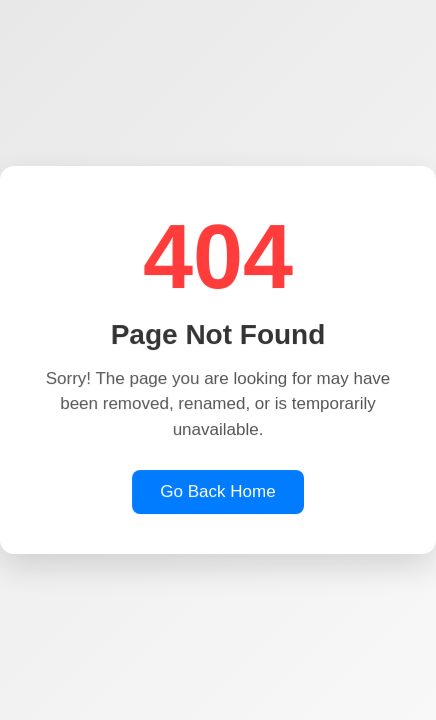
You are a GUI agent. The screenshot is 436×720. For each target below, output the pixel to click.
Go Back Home (217, 492)
